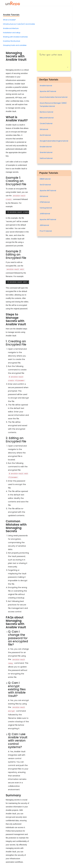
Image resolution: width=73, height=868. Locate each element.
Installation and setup (12, 33)
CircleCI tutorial (46, 123)
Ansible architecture (11, 28)
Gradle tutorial (46, 147)
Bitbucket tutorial (47, 118)
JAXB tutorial (45, 214)
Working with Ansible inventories (15, 37)
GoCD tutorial (45, 135)
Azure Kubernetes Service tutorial (54, 97)
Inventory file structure (12, 41)
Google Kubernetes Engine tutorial (54, 141)
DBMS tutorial (45, 179)
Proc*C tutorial (46, 231)
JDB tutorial (44, 225)
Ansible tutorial (46, 86)
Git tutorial (44, 129)
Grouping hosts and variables (15, 45)
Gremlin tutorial (46, 152)
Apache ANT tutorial (48, 91)
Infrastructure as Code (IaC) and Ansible (19, 24)
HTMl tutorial (45, 202)
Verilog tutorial (46, 208)
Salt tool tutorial (46, 158)
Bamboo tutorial (46, 112)
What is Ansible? (9, 20)
